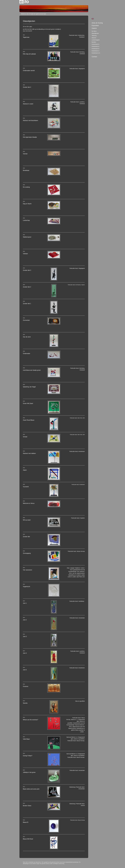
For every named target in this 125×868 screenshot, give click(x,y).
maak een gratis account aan (38, 14)
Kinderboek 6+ (96, 44)
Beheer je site (25, 14)
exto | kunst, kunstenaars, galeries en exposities (24, 2)
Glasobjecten (95, 33)
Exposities (95, 26)
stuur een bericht (27, 31)
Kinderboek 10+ (96, 53)
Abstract (94, 38)
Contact (94, 57)
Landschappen (96, 40)
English (93, 19)
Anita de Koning (97, 23)
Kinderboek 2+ (96, 51)
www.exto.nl (38, 862)
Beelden (94, 42)
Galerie (94, 28)
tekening (94, 36)
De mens (94, 31)
